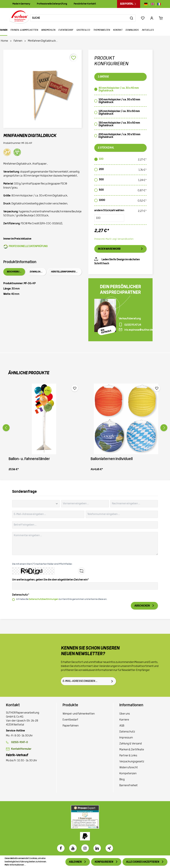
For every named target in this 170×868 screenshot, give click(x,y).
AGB (122, 726)
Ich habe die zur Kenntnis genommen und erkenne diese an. (62, 599)
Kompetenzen (128, 774)
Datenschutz (127, 732)
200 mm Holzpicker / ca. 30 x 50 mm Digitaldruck (119, 136)
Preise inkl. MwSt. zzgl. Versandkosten (114, 239)
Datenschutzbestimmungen (44, 599)
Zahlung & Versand (131, 744)
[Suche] (79, 18)
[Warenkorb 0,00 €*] (161, 18)
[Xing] (109, 848)
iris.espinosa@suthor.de (139, 330)
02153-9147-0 (20, 742)
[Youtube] (73, 848)
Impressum (126, 738)
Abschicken (142, 606)
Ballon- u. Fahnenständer (29, 459)
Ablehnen (75, 862)
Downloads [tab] (36, 272)
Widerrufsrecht (129, 768)
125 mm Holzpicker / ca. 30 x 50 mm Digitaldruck (119, 113)
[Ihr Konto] (152, 18)
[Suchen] (132, 18)
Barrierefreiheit (128, 786)
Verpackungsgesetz (132, 762)
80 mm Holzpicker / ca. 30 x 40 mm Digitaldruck (119, 89)
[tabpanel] (42, 289)
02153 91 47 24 (133, 325)
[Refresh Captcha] (82, 571)
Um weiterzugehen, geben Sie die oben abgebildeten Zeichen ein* (50, 580)
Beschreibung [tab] (15, 272)
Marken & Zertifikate (132, 750)
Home (4, 41)
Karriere (124, 720)
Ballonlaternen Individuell (112, 459)
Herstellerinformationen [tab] (65, 272)
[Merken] (74, 58)
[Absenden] (112, 681)
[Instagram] (85, 848)
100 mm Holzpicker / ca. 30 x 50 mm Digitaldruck (119, 101)
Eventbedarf (70, 720)
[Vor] (164, 428)
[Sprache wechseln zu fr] (158, 4)
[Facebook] (61, 848)
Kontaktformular (21, 749)
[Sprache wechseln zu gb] (152, 4)
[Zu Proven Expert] (85, 817)
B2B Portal (129, 4)
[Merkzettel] (143, 18)
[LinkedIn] (97, 848)
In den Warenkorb (109, 249)
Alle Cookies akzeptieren (143, 862)
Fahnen (18, 41)
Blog (122, 780)
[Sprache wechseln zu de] (147, 4)
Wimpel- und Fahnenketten (79, 714)
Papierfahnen (71, 726)
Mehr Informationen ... (15, 865)
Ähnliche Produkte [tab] (29, 373)
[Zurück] (6, 428)
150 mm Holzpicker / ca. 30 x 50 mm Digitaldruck (119, 124)
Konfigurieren (104, 862)
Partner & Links (128, 756)
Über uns (125, 714)
